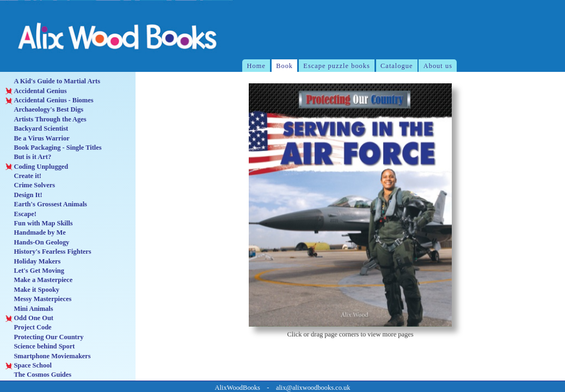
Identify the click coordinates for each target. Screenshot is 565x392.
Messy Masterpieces (38, 299)
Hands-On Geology (37, 243)
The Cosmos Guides (38, 375)
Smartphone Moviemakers (48, 356)
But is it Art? (28, 157)
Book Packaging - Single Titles (53, 148)
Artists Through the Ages (46, 120)
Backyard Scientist (37, 129)
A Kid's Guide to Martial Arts (53, 81)
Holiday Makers (33, 262)
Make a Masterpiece (39, 280)
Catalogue (397, 66)
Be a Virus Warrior (37, 139)
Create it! (23, 176)
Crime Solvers (30, 185)
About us (438, 66)
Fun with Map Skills (39, 223)
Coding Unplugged (37, 167)
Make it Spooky (32, 290)
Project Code (28, 327)
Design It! (24, 195)
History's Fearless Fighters (48, 252)
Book (284, 66)
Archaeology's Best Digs (44, 110)
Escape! (21, 214)
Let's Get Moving (35, 271)
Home (256, 66)
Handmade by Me (35, 233)
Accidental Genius (36, 91)
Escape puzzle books (337, 66)
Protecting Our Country (44, 337)
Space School (28, 366)
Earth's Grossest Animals (46, 204)
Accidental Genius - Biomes (49, 100)
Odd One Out (29, 318)
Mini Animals (29, 309)
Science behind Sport (40, 347)
